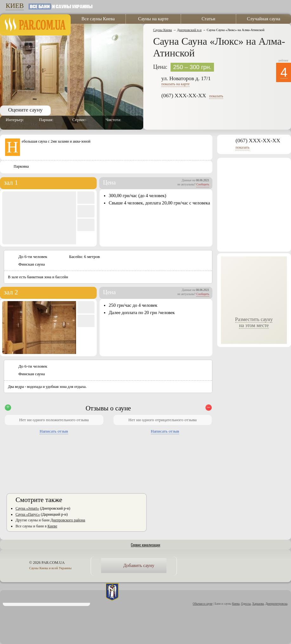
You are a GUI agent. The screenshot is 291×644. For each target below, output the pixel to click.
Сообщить (203, 184)
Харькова (258, 604)
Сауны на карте (153, 19)
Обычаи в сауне (203, 604)
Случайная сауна (264, 19)
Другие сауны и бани (50, 520)
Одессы (246, 604)
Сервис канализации (146, 545)
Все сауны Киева (98, 19)
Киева (236, 604)
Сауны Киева (162, 30)
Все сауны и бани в (36, 526)
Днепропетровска (276, 604)
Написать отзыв (54, 431)
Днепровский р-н (189, 30)
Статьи (208, 19)
